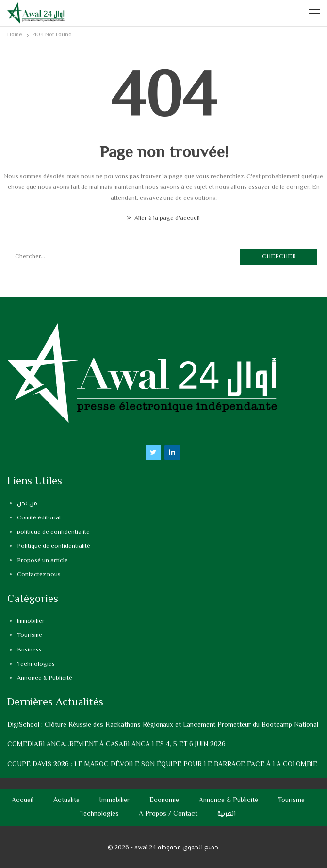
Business (29, 650)
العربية (227, 814)
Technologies (36, 664)
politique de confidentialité (53, 532)
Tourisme (30, 635)
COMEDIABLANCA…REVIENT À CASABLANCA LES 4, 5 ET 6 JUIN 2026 (116, 745)
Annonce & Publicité (45, 678)
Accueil (23, 801)
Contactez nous (39, 575)
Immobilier (31, 621)
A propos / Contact (168, 814)
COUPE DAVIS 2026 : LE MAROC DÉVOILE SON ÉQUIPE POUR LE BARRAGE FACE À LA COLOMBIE (162, 765)
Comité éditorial (39, 518)
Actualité (66, 801)
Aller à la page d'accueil (163, 218)
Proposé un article (42, 561)
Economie (164, 801)
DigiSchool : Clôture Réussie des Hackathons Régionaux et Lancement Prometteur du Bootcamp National (163, 725)
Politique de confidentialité (54, 546)
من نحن (27, 504)
